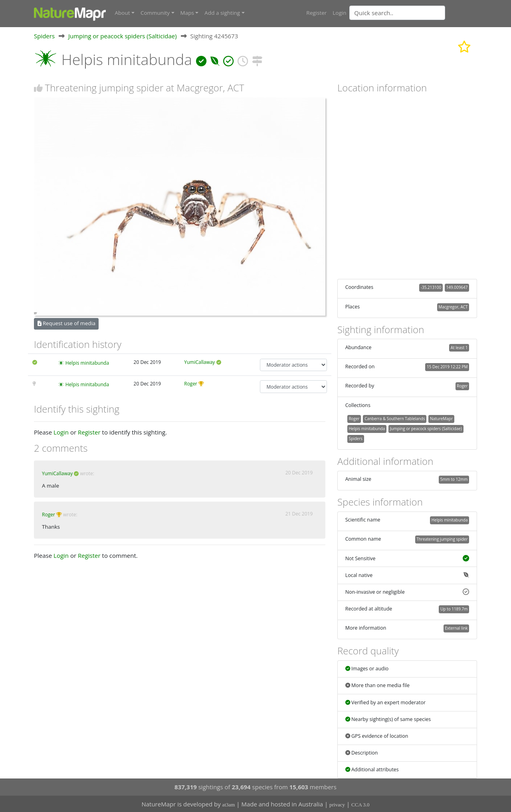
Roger (191, 384)
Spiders (44, 36)
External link (456, 628)
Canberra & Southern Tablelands (395, 419)
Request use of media (66, 323)
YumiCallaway (199, 362)
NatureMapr (441, 419)
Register (316, 13)
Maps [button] (187, 13)
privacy (337, 804)
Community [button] (155, 13)
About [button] (123, 13)
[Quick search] (397, 13)
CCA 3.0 (360, 804)
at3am (229, 804)
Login (339, 13)
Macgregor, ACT (453, 306)
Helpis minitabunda (87, 363)
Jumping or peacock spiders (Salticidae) (123, 36)
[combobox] (413, 13)
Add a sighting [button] (222, 13)
